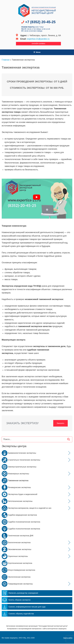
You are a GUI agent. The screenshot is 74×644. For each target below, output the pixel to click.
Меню (37, 52)
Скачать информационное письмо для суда (24, 607)
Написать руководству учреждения (20, 593)
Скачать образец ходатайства (18, 614)
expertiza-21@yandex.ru (38, 39)
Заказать (60, 423)
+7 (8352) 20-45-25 (40, 22)
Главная (6, 60)
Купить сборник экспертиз (16, 600)
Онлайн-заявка (38, 44)
